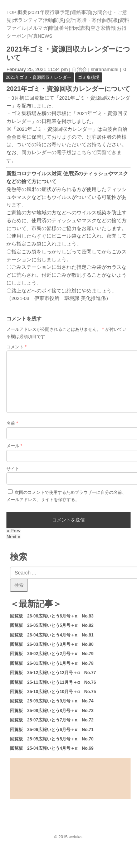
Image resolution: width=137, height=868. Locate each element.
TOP (11, 12)
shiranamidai (105, 69)
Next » (13, 537)
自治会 (79, 69)
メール (14, 446)
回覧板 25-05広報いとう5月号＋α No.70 (52, 739)
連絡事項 (81, 12)
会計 (70, 20)
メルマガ (38, 28)
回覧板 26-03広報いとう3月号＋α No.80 (52, 644)
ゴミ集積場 (89, 77)
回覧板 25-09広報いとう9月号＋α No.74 (52, 701)
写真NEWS (40, 36)
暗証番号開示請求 (69, 28)
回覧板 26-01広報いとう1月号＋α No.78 (52, 663)
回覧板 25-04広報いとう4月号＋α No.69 (52, 748)
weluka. (76, 837)
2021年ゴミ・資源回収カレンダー (38, 77)
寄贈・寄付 (89, 20)
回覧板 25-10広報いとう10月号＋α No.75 (53, 692)
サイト (13, 469)
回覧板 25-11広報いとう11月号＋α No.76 (53, 682)
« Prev (13, 531)
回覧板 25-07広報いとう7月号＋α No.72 (52, 720)
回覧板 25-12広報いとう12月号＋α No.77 (53, 673)
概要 (23, 12)
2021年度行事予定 (49, 12)
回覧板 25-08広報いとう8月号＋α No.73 (52, 711)
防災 (59, 20)
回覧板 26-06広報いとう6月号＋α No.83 (52, 616)
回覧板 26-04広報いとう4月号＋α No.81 (52, 635)
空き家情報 (103, 28)
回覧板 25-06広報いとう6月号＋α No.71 (52, 730)
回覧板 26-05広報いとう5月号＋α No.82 (52, 625)
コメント (16, 347)
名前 (12, 423)
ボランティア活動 (33, 20)
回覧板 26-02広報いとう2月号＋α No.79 (52, 654)
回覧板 (111, 20)
